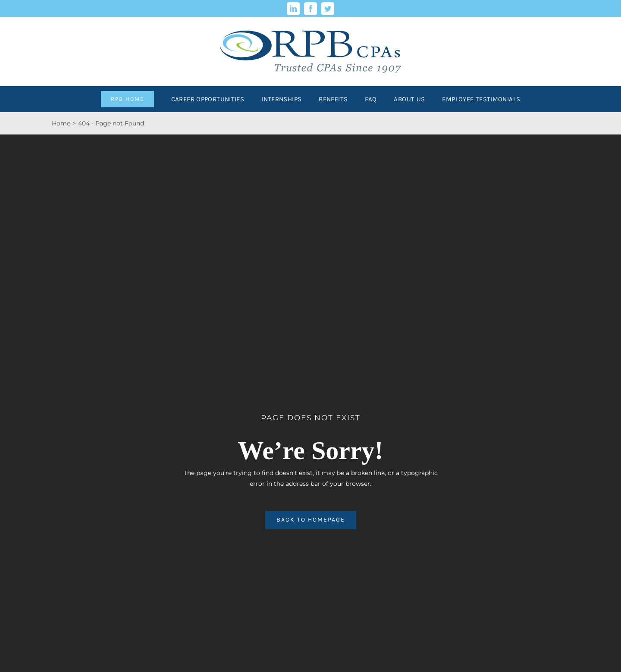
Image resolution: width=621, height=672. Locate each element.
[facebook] (310, 9)
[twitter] (328, 9)
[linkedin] (293, 9)
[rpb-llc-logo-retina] (310, 20)
